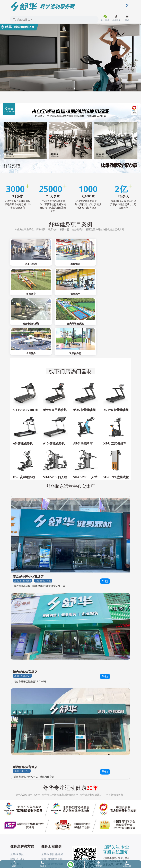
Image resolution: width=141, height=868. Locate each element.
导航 (105, 546)
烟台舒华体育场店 (25, 637)
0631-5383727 (22, 736)
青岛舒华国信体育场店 (28, 542)
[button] (66, 88)
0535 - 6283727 (22, 641)
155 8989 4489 (43, 546)
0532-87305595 (22, 546)
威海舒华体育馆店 (25, 732)
